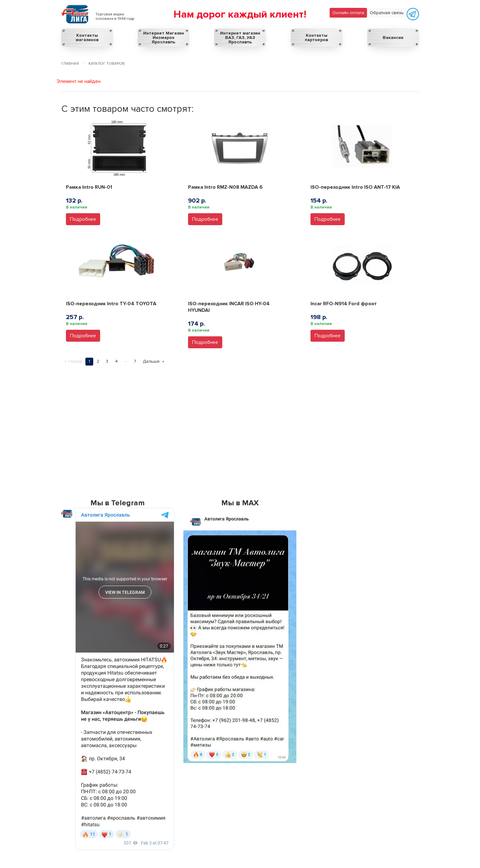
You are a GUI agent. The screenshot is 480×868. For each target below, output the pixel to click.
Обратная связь (387, 13)
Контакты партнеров (316, 38)
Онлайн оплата (348, 13)
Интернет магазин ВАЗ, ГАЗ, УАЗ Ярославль (240, 38)
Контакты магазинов (87, 38)
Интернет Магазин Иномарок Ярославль (164, 38)
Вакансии (393, 38)
